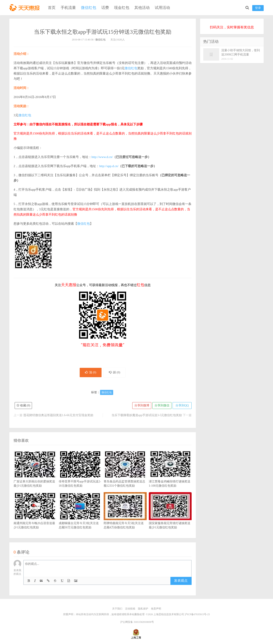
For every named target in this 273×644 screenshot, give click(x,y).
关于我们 (117, 609)
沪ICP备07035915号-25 (197, 614)
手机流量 (68, 8)
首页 (52, 8)
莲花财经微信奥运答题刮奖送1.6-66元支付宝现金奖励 (58, 415)
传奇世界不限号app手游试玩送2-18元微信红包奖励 (80, 475)
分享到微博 (142, 405)
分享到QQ (182, 405)
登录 (258, 8)
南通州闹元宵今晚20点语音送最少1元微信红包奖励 (35, 517)
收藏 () (23, 405)
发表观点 (181, 581)
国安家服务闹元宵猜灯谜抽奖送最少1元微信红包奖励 (170, 517)
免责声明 (156, 609)
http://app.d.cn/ (109, 166)
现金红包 (122, 8)
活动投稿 (130, 609)
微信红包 (89, 8)
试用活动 (162, 8)
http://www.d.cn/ (102, 157)
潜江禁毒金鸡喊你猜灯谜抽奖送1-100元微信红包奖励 (170, 475)
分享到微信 (162, 405)
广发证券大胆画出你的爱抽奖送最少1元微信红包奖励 (35, 475)
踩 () (115, 372)
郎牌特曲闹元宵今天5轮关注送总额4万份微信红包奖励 (125, 517)
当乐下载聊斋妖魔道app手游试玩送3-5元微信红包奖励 (147, 415)
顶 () (91, 372)
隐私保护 (143, 609)
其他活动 (142, 8)
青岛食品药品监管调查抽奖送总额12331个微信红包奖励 (125, 475)
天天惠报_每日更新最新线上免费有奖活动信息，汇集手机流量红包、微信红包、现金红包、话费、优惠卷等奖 (25, 8)
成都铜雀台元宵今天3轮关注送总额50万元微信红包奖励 (80, 517)
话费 (105, 8)
